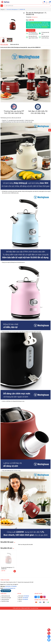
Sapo (37, 608)
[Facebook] (36, 597)
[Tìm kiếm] (5, 6)
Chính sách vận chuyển (6, 598)
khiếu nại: (23, 599)
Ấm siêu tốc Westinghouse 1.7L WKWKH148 (8, 568)
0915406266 (14, 586)
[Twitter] (39, 597)
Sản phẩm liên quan (7, 542)
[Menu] (2, 6)
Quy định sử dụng (5, 601)
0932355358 (45, 27)
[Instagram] (44, 597)
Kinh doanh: (24, 596)
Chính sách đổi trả (5, 599)
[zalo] (49, 636)
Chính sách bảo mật (6, 596)
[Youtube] (41, 597)
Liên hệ (20, 601)
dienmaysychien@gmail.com (9, 588)
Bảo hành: (23, 598)
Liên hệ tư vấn (31, 30)
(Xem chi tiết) (35, 38)
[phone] (49, 630)
